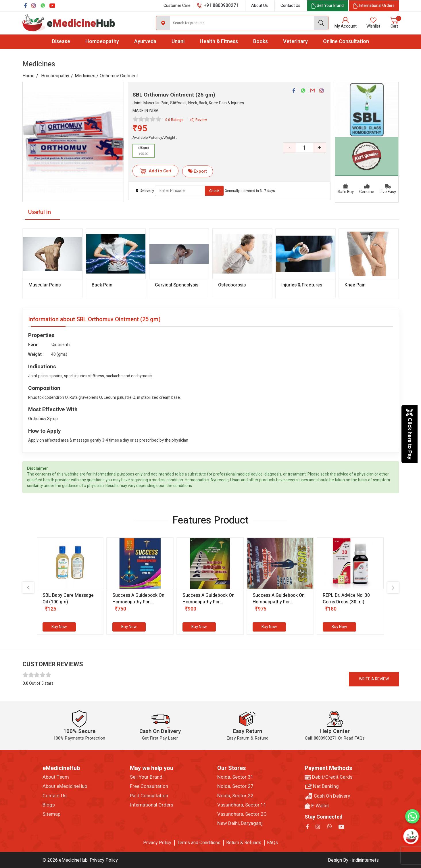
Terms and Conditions (199, 843)
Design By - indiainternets (353, 860)
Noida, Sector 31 (235, 777)
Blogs (49, 805)
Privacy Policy (157, 843)
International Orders (152, 805)
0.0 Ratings (174, 120)
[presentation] (28, 588)
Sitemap (51, 814)
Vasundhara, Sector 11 (242, 805)
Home (28, 76)
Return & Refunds (244, 843)
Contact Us (290, 6)
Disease (61, 42)
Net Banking (322, 786)
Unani (178, 42)
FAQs (272, 843)
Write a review (374, 679)
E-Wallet (317, 806)
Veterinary (295, 42)
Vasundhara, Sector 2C (242, 814)
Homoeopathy (102, 42)
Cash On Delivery (327, 796)
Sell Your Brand (146, 777)
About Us (259, 6)
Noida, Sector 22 (235, 796)
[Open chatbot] (411, 837)
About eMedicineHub (65, 786)
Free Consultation (149, 786)
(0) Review (199, 120)
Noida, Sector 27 (235, 786)
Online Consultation (346, 42)
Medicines (85, 76)
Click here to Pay (410, 434)
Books (261, 42)
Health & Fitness (219, 42)
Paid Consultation (149, 796)
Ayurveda (145, 42)
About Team (56, 777)
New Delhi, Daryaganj (240, 823)
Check (214, 191)
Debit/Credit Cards (329, 777)
